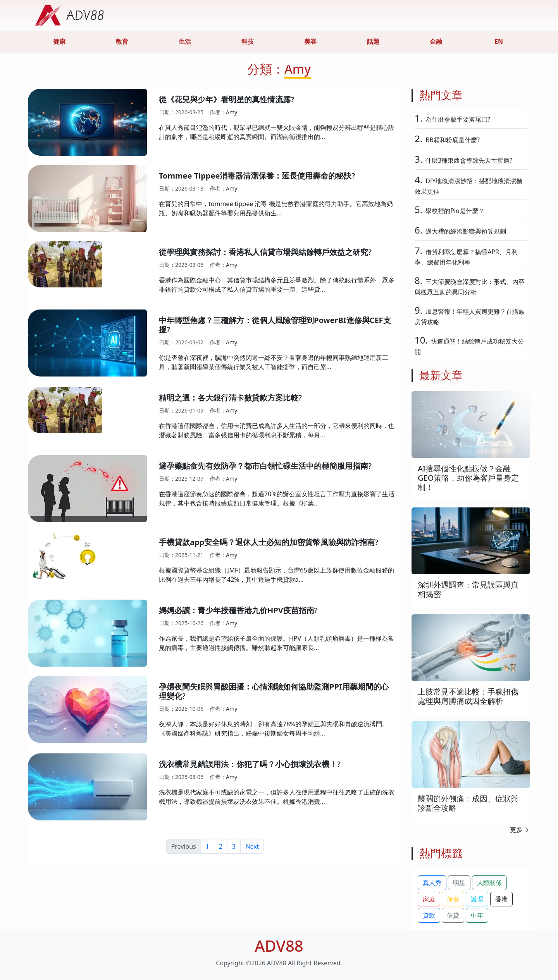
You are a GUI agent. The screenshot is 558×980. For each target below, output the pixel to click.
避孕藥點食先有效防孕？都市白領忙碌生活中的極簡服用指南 (263, 466)
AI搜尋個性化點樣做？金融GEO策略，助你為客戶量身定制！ (468, 478)
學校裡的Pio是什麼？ (455, 211)
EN (499, 41)
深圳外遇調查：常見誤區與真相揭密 (468, 589)
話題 (373, 41)
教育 (122, 41)
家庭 (429, 899)
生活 (185, 41)
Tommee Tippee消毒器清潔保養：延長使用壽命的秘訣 (255, 176)
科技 (248, 41)
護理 (477, 899)
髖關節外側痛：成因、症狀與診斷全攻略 (468, 803)
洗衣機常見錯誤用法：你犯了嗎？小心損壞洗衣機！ (248, 764)
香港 (501, 899)
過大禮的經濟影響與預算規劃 (466, 231)
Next (252, 846)
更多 (520, 830)
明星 (459, 883)
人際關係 (489, 883)
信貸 (453, 915)
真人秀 (432, 883)
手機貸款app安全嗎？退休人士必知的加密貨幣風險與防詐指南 (267, 542)
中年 (477, 915)
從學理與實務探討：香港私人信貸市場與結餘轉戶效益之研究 (263, 252)
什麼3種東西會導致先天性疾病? (469, 160)
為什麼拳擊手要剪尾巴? (458, 119)
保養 (453, 899)
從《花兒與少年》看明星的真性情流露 (225, 99)
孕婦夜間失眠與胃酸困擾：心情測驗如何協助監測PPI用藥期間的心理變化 (274, 691)
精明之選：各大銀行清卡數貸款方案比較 (229, 398)
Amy (232, 112)
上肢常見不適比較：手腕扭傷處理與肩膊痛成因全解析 (468, 696)
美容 (310, 41)
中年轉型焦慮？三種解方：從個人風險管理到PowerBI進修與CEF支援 (275, 325)
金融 (436, 41)
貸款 (429, 915)
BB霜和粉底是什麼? (453, 140)
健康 (59, 41)
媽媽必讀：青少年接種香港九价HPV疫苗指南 (237, 610)
